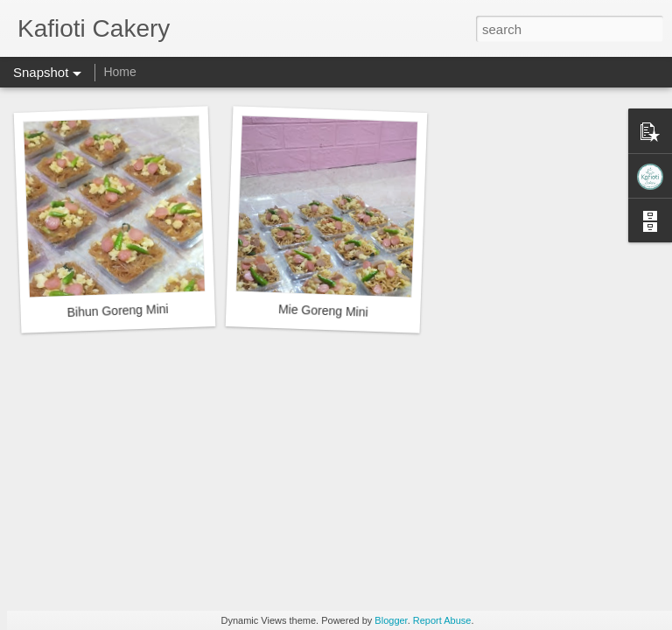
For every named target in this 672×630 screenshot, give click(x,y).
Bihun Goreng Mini (117, 311)
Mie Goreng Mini (323, 311)
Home (119, 72)
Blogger (391, 620)
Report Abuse (442, 620)
